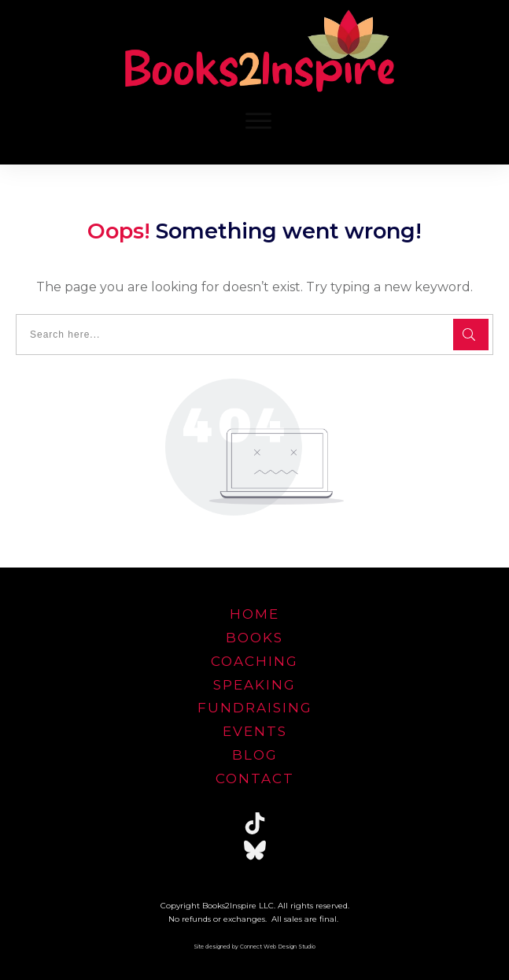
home (254, 614)
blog (255, 755)
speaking (254, 685)
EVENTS (255, 731)
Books (254, 638)
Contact (255, 778)
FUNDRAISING (255, 708)
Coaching (254, 661)
